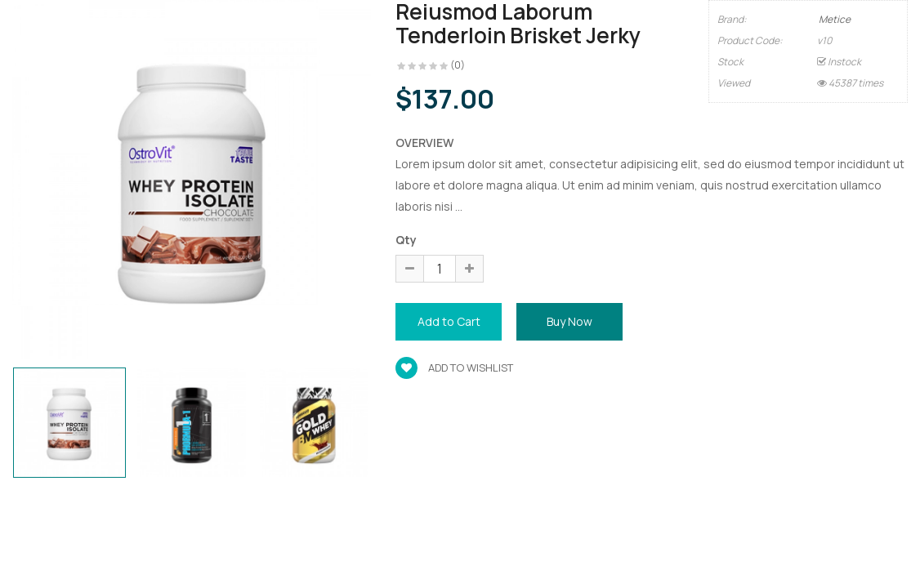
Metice (835, 19)
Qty (406, 240)
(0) (458, 65)
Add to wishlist (454, 367)
